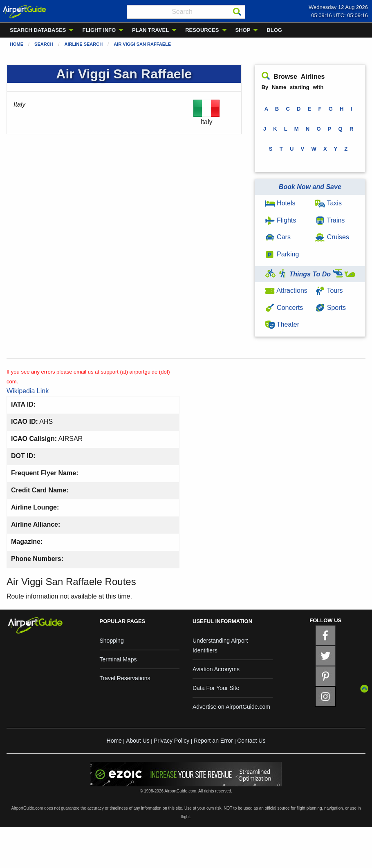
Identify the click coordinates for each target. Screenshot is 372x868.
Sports (330, 308)
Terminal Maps (118, 659)
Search (44, 44)
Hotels (280, 203)
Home (17, 44)
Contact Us (251, 741)
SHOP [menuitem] (243, 30)
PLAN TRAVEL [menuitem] (150, 30)
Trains (330, 220)
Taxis (328, 203)
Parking (282, 254)
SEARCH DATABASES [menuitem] (38, 30)
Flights (281, 220)
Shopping (112, 641)
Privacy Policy (171, 741)
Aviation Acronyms (216, 669)
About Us (138, 741)
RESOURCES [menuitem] (202, 30)
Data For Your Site (216, 688)
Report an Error (213, 741)
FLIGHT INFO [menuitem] (99, 30)
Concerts (284, 308)
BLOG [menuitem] (274, 30)
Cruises (332, 237)
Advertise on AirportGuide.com (231, 707)
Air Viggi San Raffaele (142, 44)
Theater (282, 324)
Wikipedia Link (28, 391)
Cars (278, 237)
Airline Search (84, 44)
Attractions (286, 290)
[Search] (237, 12)
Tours (329, 290)
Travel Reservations (125, 678)
